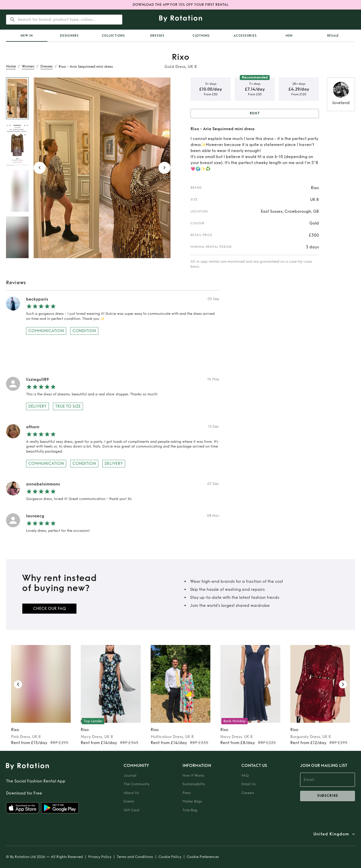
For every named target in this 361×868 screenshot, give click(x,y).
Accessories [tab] (245, 36)
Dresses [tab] (157, 36)
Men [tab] (289, 36)
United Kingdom (331, 834)
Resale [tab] (333, 36)
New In (27, 36)
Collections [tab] (113, 36)
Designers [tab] (69, 36)
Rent (255, 114)
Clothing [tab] (201, 36)
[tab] (27, 36)
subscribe (328, 796)
